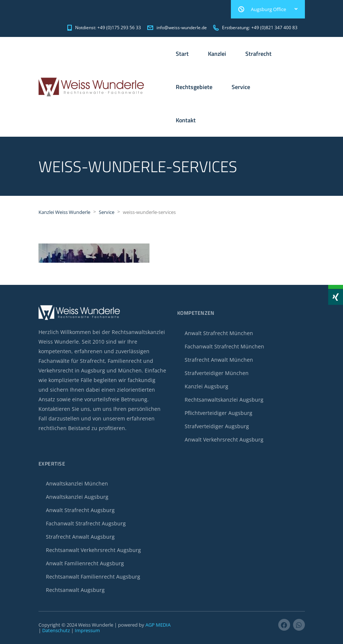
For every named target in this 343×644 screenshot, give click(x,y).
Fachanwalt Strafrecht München (224, 346)
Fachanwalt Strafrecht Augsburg (86, 523)
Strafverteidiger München (217, 373)
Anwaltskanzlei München (77, 483)
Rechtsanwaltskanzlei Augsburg (224, 400)
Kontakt (186, 120)
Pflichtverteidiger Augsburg (218, 413)
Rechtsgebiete (194, 87)
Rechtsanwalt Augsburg (75, 590)
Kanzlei (217, 54)
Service (241, 87)
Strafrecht (258, 54)
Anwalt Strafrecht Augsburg (80, 510)
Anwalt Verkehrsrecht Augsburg (224, 439)
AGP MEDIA (158, 625)
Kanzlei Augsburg (206, 386)
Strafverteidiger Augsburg (217, 426)
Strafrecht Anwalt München (219, 360)
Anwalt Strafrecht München (219, 333)
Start (182, 54)
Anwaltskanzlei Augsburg (77, 497)
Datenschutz (56, 630)
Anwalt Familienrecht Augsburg (85, 563)
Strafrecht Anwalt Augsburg (80, 537)
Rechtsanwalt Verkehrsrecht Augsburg (93, 550)
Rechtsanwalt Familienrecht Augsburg (93, 577)
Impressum (87, 630)
